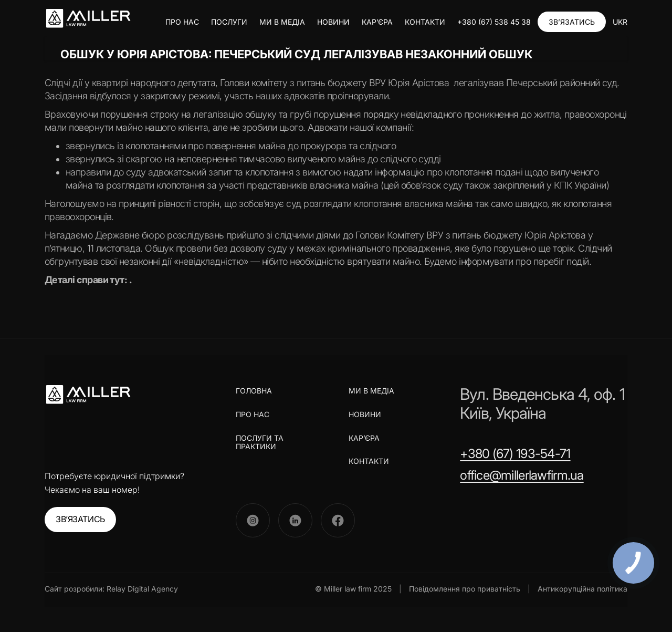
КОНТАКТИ (425, 22)
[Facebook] (338, 520)
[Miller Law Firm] (88, 395)
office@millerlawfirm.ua (522, 475)
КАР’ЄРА (377, 22)
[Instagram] (253, 520)
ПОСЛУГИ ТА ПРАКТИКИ (260, 442)
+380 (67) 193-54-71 (515, 454)
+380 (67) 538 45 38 (494, 22)
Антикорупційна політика (582, 589)
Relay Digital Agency (142, 589)
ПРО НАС (182, 22)
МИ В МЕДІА (282, 22)
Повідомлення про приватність (465, 589)
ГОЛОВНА (254, 391)
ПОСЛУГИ (229, 22)
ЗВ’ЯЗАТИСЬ (572, 22)
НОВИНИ (333, 22)
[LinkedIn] (295, 520)
